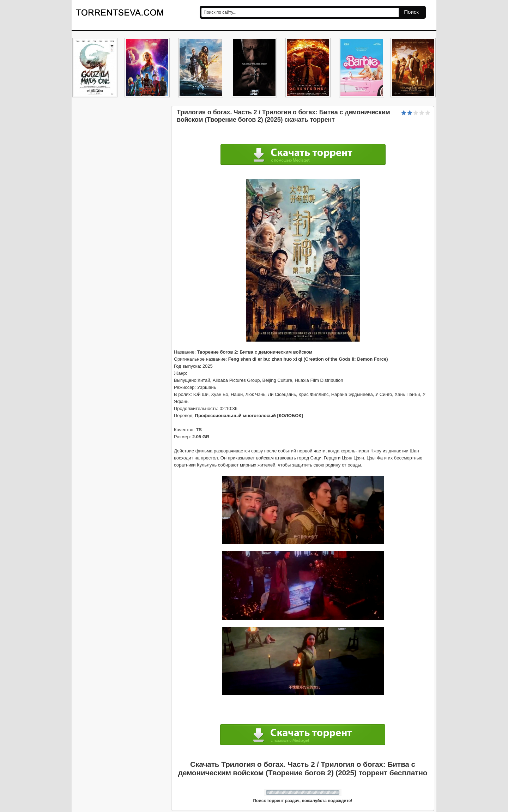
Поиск (411, 12)
